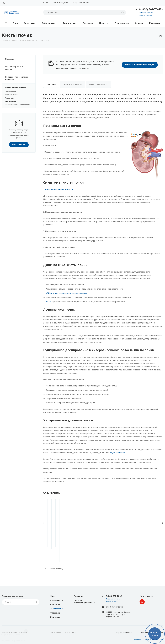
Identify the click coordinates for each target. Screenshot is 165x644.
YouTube (4, 3)
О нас (46, 3)
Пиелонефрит (11, 92)
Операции (88, 23)
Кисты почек (11, 101)
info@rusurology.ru (115, 607)
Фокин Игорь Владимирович (62, 529)
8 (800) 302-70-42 (150, 9)
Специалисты (122, 23)
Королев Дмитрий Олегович (144, 529)
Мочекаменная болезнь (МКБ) (17, 104)
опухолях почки (117, 453)
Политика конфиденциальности (84, 601)
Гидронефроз (11, 98)
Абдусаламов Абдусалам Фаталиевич (103, 531)
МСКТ (49, 302)
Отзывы (139, 23)
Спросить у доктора (13, 634)
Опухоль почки (11, 95)
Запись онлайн (145, 16)
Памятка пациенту (61, 3)
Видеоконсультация (13, 640)
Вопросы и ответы (81, 3)
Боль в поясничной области (59, 190)
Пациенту (79, 596)
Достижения (56, 632)
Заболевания (49, 23)
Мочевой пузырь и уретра (20, 68)
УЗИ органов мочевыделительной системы (66, 293)
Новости (104, 23)
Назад (44, 523)
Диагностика (69, 23)
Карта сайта (70, 632)
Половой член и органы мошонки (20, 78)
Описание (51, 84)
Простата (20, 59)
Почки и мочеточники (20, 87)
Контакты (155, 23)
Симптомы (29, 23)
